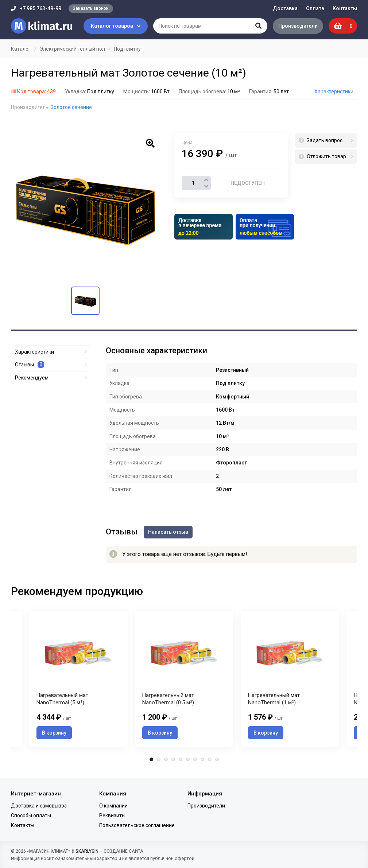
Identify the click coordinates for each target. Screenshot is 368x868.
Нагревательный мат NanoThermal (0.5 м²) (168, 701)
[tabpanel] (184, 679)
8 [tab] (202, 762)
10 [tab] (217, 762)
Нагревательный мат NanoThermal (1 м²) (274, 701)
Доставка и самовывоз (39, 806)
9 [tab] (210, 762)
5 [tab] (181, 762)
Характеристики (334, 92)
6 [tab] (188, 762)
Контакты (345, 8)
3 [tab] (166, 762)
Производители (297, 26)
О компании (113, 806)
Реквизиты (112, 816)
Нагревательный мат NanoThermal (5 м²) (62, 701)
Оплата (315, 8)
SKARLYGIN (87, 851)
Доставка (285, 8)
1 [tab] (151, 762)
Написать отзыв (169, 532)
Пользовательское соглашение (137, 825)
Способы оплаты (31, 816)
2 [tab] (159, 762)
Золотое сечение (71, 107)
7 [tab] (195, 762)
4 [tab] (173, 762)
